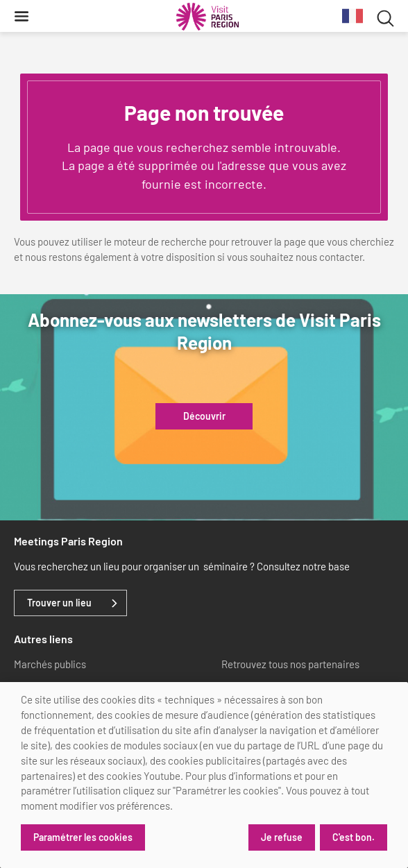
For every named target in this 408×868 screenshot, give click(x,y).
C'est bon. (354, 837)
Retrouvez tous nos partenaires (290, 664)
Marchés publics (50, 664)
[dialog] (204, 775)
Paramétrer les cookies (83, 837)
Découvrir (204, 416)
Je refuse (282, 837)
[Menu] (22, 16)
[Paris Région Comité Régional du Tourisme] (207, 17)
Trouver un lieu (59, 603)
